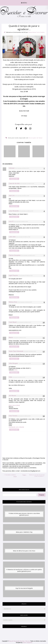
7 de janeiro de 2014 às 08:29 (24, 364)
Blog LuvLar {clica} (14, 405)
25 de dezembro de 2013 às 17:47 (26, 211)
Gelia (10, 377)
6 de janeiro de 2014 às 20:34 (30, 351)
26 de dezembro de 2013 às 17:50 (23, 237)
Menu (24, 3)
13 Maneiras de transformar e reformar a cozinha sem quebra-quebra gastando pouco (24, 570)
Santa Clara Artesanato (16, 351)
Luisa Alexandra (14, 211)
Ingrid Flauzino (13, 275)
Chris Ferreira (13, 416)
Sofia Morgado (13, 363)
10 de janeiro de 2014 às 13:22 (19, 377)
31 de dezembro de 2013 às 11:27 (24, 322)
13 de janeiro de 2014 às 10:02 (23, 396)
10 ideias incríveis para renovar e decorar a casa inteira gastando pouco (24, 514)
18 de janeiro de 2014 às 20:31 (24, 416)
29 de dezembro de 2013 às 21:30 (25, 302)
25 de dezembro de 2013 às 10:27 (22, 168)
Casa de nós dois (14, 183)
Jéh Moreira (12, 396)
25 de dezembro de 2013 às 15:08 (22, 196)
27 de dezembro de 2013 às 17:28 (25, 276)
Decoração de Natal (36, 138)
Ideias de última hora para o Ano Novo (24, 551)
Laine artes (12, 237)
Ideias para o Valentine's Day (24, 532)
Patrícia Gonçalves (15, 255)
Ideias (16, 370)
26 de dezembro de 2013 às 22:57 (28, 255)
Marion (11, 338)
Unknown (12, 168)
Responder (14, 179)
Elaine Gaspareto (28, 642)
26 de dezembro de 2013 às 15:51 (21, 222)
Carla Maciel (13, 322)
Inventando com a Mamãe (16, 427)
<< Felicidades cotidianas (10, 475)
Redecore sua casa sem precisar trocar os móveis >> (37, 475)
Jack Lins (12, 196)
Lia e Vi (11, 221)
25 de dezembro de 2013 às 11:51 (27, 184)
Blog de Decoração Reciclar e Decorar (20, 641)
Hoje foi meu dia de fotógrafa (24, 588)
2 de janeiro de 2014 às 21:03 (20, 338)
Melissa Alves (13, 302)
